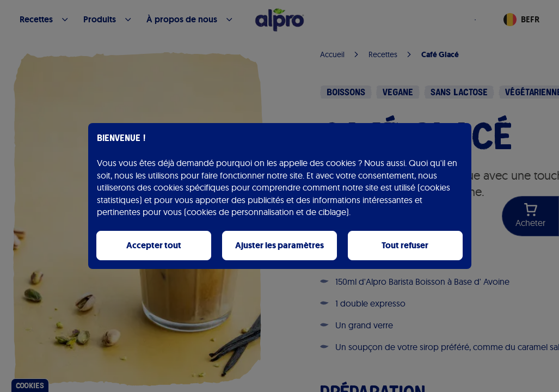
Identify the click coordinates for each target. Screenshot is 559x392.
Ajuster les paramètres (279, 245)
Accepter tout (154, 245)
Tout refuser (405, 245)
